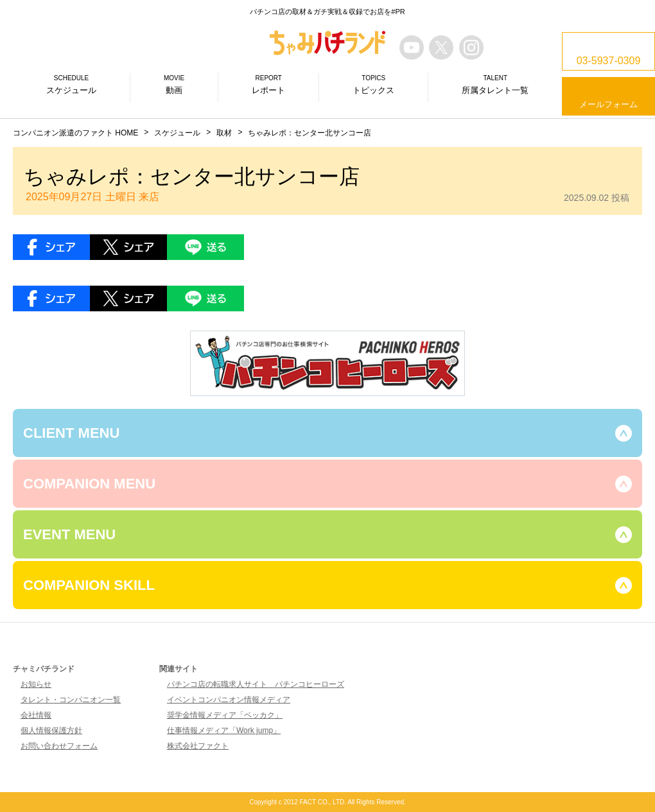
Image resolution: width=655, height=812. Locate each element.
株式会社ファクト (198, 746)
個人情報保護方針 (51, 730)
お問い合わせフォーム (59, 746)
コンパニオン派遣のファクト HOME (75, 133)
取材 (224, 133)
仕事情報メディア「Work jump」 (224, 730)
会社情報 (36, 715)
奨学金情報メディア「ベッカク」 (225, 715)
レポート (268, 84)
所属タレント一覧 (495, 84)
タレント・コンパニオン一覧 (71, 700)
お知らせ (36, 684)
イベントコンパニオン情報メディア (229, 700)
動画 (174, 84)
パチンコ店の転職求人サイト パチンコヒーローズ (256, 684)
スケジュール (71, 84)
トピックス (373, 84)
